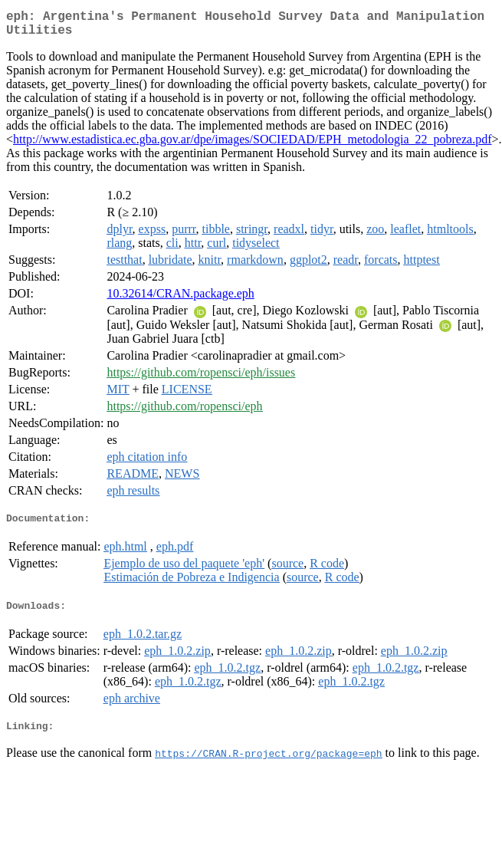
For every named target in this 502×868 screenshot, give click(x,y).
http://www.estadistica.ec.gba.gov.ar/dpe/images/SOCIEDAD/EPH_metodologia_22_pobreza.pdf (252, 145)
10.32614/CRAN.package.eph (180, 299)
